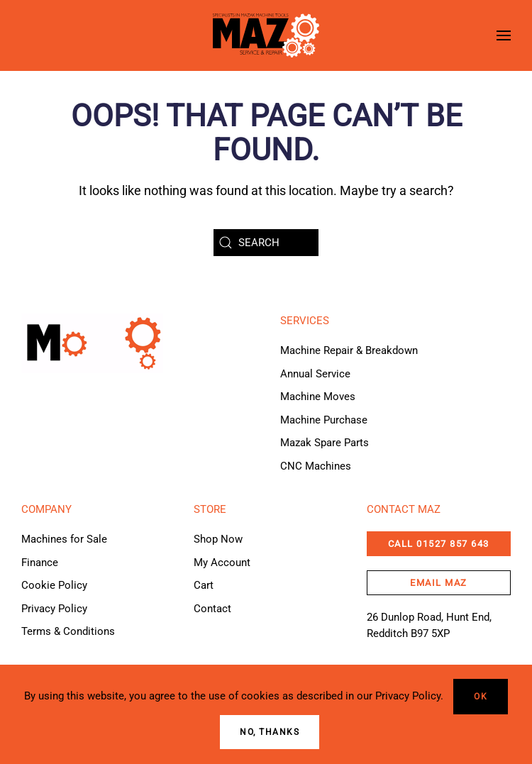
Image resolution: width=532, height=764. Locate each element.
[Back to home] (266, 35)
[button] (504, 35)
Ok (481, 697)
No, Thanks (270, 732)
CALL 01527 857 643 (439, 544)
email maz (439, 583)
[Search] (266, 243)
